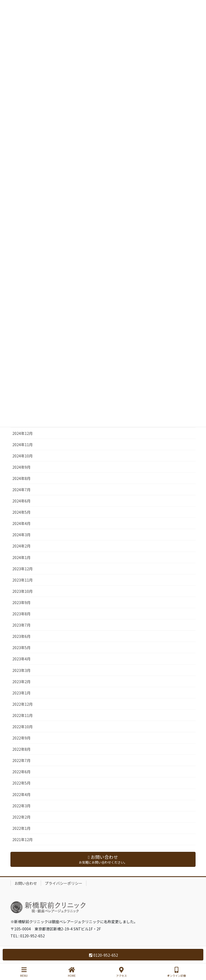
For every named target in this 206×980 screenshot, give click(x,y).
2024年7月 (21, 490)
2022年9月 (21, 738)
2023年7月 (21, 625)
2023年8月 (21, 614)
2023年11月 (23, 580)
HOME (72, 972)
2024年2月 (21, 546)
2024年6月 (21, 501)
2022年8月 (21, 749)
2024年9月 (21, 467)
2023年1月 (21, 693)
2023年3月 (21, 670)
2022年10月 (23, 727)
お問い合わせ (26, 883)
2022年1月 (21, 828)
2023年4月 (21, 659)
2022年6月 (21, 772)
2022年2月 (21, 817)
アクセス (122, 972)
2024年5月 (21, 512)
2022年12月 (23, 704)
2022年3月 (21, 806)
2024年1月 (21, 557)
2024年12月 (23, 433)
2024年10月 (23, 456)
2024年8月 (21, 478)
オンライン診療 (176, 972)
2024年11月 (23, 445)
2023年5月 (21, 648)
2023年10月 (23, 591)
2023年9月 (21, 602)
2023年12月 (23, 569)
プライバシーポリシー (64, 883)
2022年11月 (23, 715)
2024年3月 (21, 535)
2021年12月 (23, 840)
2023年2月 (21, 682)
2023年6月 (21, 636)
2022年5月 (21, 783)
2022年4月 (21, 794)
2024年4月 (21, 523)
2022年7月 (21, 760)
